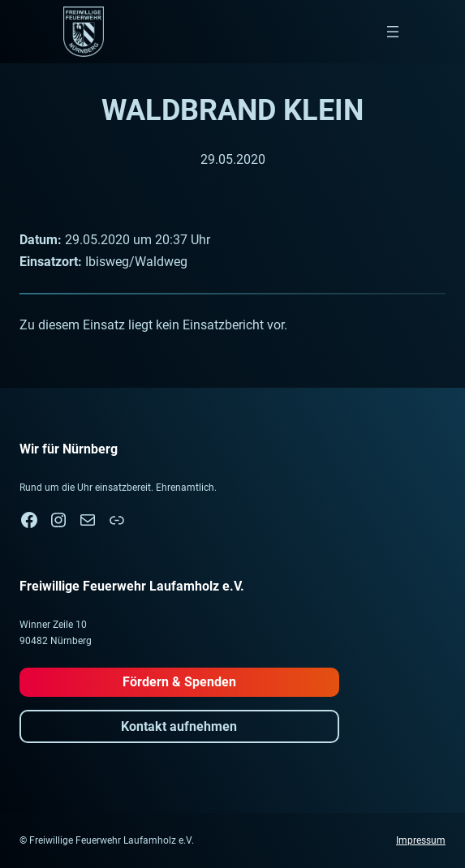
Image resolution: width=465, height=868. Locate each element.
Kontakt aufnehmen (179, 726)
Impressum (421, 840)
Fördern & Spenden (179, 682)
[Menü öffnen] (393, 32)
